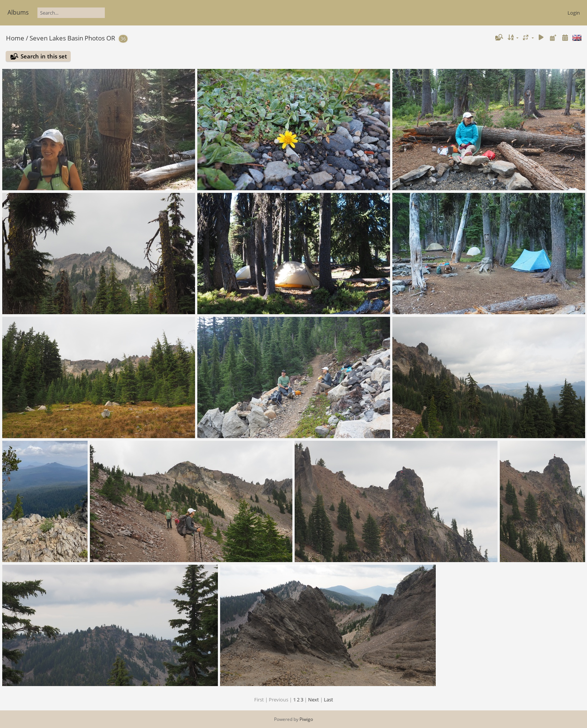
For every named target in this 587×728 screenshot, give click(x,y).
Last (329, 700)
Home (15, 38)
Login (574, 13)
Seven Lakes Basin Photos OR (72, 38)
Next (314, 700)
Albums (18, 12)
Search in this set (44, 56)
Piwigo (306, 719)
